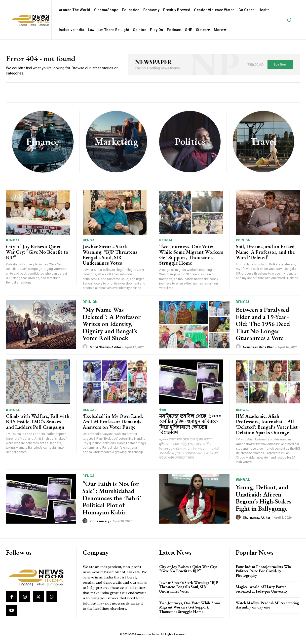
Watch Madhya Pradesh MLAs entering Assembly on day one (267, 608)
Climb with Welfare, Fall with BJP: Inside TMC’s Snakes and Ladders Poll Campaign (38, 424)
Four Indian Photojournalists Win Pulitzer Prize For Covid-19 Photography (263, 574)
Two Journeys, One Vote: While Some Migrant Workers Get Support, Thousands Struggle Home (191, 257)
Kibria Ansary (99, 524)
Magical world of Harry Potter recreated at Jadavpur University (262, 592)
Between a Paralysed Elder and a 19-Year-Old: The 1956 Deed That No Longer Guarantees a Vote (263, 326)
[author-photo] (86, 350)
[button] (289, 20)
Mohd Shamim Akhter (105, 350)
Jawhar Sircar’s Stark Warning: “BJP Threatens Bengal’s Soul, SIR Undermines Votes (110, 257)
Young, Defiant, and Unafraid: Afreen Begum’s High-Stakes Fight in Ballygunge (264, 501)
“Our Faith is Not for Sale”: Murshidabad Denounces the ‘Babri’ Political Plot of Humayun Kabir (112, 501)
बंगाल (163, 412)
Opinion (243, 243)
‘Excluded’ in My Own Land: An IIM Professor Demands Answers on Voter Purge (113, 424)
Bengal (13, 243)
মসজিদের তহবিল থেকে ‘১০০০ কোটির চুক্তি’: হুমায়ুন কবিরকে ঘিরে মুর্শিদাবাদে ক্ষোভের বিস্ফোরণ (190, 427)
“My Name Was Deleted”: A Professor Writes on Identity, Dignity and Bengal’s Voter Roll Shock (112, 326)
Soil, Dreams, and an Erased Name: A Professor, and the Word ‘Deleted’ (265, 255)
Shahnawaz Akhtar (257, 520)
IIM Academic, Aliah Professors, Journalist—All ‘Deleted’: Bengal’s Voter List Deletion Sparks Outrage (267, 427)
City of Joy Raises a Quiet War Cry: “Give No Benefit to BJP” (37, 255)
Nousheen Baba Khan (259, 350)
